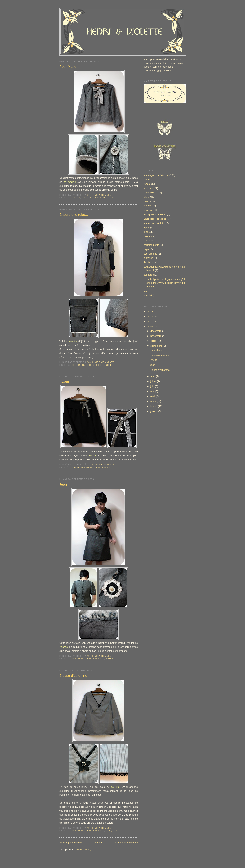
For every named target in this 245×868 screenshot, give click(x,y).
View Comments (105, 195)
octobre (155, 341)
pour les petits (151, 245)
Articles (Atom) (83, 850)
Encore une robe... (74, 215)
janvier (154, 411)
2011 (151, 316)
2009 (151, 326)
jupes (147, 227)
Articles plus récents (70, 843)
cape (146, 249)
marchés (148, 258)
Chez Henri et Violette (156, 219)
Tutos (147, 232)
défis (146, 240)
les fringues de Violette (98, 198)
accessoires (150, 193)
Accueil (98, 843)
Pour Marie (68, 67)
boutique (148, 210)
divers (147, 180)
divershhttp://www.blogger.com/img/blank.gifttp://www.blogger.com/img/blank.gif (165, 283)
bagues (148, 236)
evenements (150, 254)
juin (153, 386)
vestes (147, 206)
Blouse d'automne (73, 676)
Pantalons (149, 262)
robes (109, 365)
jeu (145, 291)
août (153, 376)
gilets (76, 198)
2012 (151, 312)
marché (148, 295)
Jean (63, 484)
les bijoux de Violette (155, 214)
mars (154, 401)
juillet (154, 381)
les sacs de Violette (154, 223)
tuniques (111, 831)
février (154, 406)
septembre (157, 346)
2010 (151, 321)
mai (153, 391)
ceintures (149, 275)
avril (153, 396)
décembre (156, 331)
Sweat (64, 382)
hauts (76, 468)
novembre (156, 336)
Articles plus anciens (127, 843)
